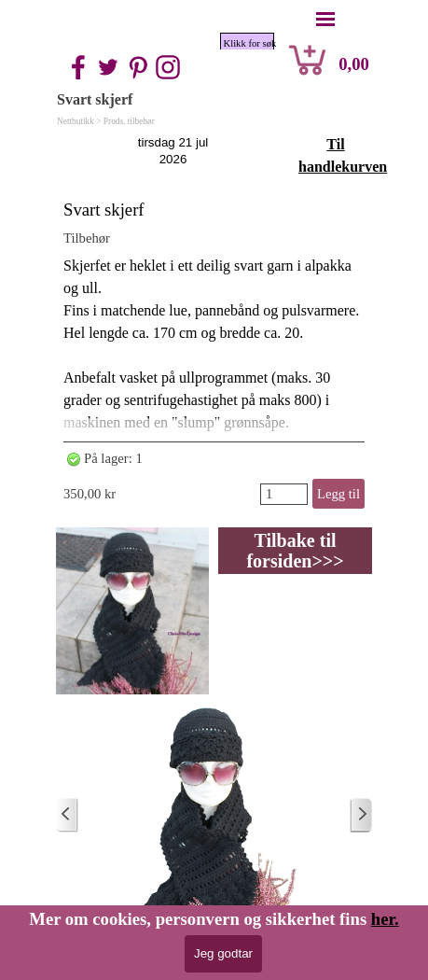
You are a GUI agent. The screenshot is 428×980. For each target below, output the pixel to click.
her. (385, 919)
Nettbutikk (76, 121)
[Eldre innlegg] (361, 815)
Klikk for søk (249, 43)
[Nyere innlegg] (67, 815)
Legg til (338, 494)
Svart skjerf (104, 210)
